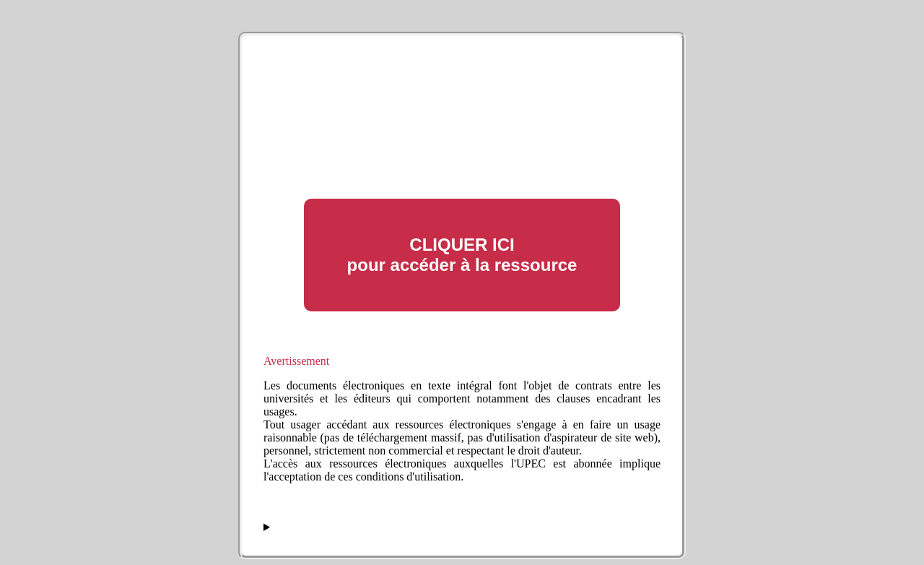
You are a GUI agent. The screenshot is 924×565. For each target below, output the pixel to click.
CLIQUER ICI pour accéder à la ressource (462, 255)
